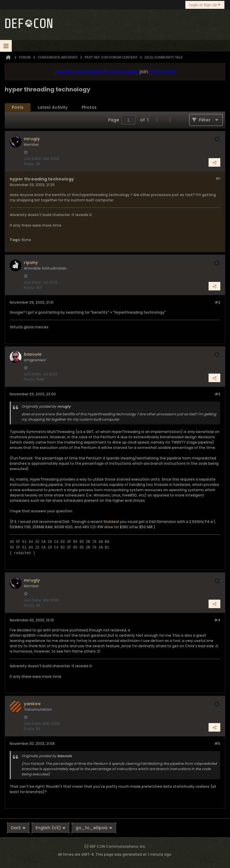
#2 (218, 302)
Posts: (29, 164)
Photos (89, 107)
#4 (217, 620)
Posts (18, 107)
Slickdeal (111, 522)
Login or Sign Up (205, 5)
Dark (18, 828)
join (144, 72)
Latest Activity (53, 107)
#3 (218, 394)
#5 (217, 744)
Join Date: (33, 159)
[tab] (18, 107)
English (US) (51, 828)
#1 (218, 179)
